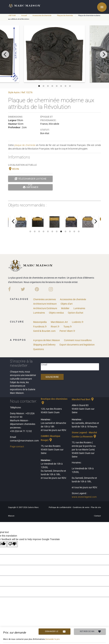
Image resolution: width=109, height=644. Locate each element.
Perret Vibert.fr (67, 331)
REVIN (14, 169)
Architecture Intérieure (45, 304)
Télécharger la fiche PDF (30, 179)
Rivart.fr (55, 327)
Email (44, 365)
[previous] (5, 54)
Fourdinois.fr (40, 327)
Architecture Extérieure (45, 308)
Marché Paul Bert (83, 399)
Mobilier (65, 308)
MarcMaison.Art (59, 322)
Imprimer (31, 187)
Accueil (24, 15)
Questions (39, 349)
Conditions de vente (81, 507)
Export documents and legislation (77, 345)
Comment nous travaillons (78, 340)
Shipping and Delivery (44, 345)
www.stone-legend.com (84, 497)
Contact (98, 516)
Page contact (17, 447)
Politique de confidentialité (60, 507)
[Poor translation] (12, 544)
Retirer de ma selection (90, 631)
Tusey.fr (68, 327)
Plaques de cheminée (65, 15)
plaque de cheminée (25, 145)
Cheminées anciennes (45, 299)
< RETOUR (12, 15)
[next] (104, 54)
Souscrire (52, 377)
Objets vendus (56, 313)
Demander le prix (55, 631)
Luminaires (79, 308)
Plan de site (96, 507)
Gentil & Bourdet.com (44, 331)
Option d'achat (76, 313)
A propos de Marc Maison (47, 340)
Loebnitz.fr (78, 322)
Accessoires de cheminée (42, 15)
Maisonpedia (40, 322)
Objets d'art (67, 304)
